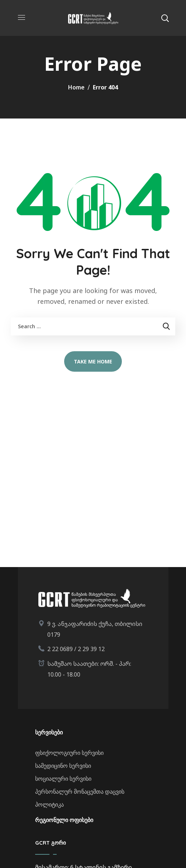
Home (76, 87)
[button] (165, 18)
